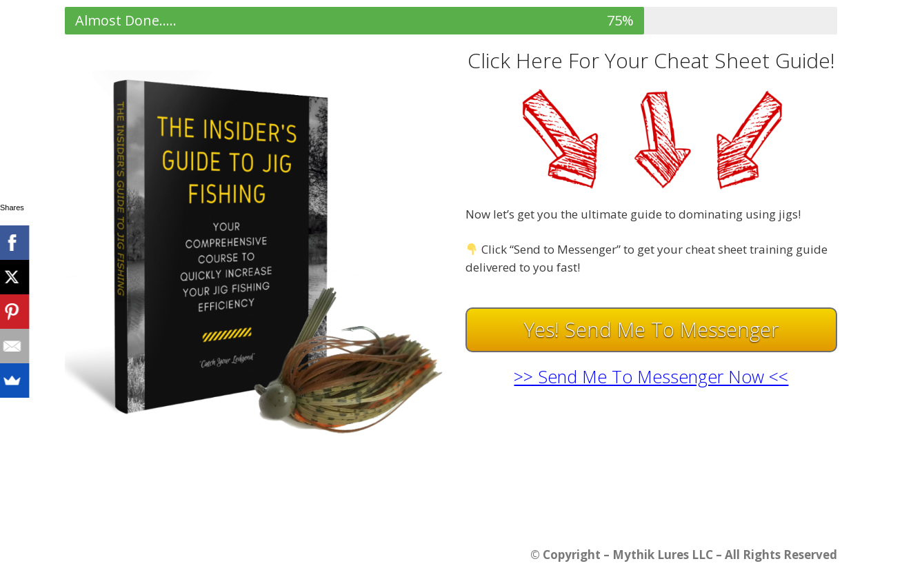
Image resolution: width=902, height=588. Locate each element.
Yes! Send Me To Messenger (651, 329)
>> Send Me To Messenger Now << (651, 376)
